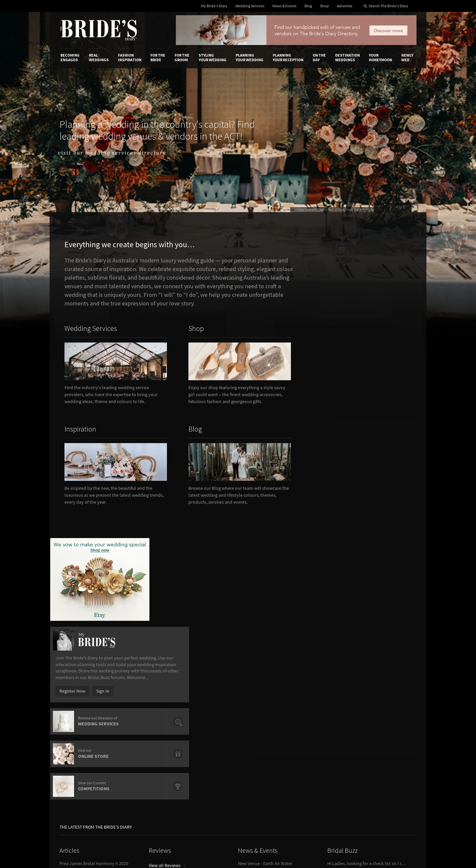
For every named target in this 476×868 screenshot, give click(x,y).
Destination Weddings (348, 58)
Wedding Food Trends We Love (90, 597)
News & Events (284, 6)
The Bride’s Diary (99, 30)
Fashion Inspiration (130, 58)
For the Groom (182, 58)
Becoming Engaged (70, 58)
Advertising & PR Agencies (209, 716)
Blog (308, 6)
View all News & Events (263, 585)
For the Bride (158, 58)
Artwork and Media (264, 703)
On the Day (319, 58)
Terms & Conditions (327, 703)
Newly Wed (407, 58)
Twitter (384, 727)
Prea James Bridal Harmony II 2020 (94, 572)
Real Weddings (99, 58)
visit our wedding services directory (119, 153)
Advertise (345, 6)
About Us (70, 696)
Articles (69, 559)
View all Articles (77, 610)
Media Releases (199, 696)
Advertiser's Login (140, 696)
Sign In (365, 390)
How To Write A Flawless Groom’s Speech (99, 580)
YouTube (385, 748)
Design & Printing (139, 703)
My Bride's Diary (214, 6)
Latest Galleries (199, 709)
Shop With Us (259, 696)
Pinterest (386, 737)
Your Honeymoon (380, 58)
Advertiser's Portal (264, 709)
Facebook (386, 707)
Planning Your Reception (288, 58)
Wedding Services (250, 6)
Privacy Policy (321, 696)
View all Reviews (167, 574)
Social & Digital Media (143, 709)
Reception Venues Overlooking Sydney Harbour (99, 588)
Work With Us (74, 716)
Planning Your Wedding (250, 58)
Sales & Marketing (140, 716)
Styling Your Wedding (213, 58)
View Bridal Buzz (345, 610)
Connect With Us (386, 687)
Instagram (387, 717)
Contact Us (71, 703)
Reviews (160, 559)
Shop (324, 6)
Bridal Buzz (342, 559)
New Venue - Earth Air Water (265, 572)
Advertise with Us (78, 709)
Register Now (335, 390)
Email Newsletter (393, 758)
